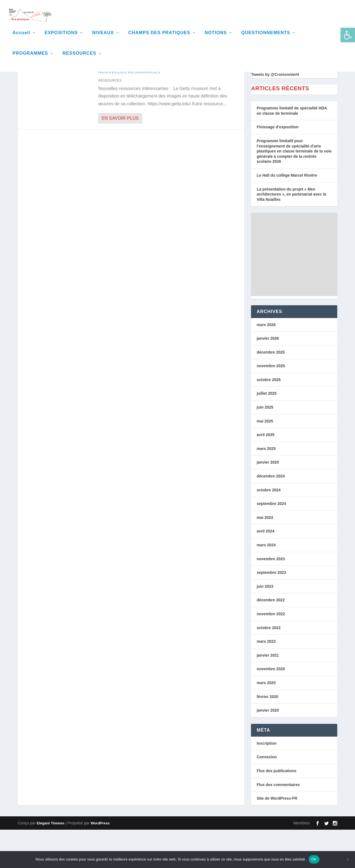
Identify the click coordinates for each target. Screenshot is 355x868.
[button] (348, 35)
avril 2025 (265, 473)
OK (314, 859)
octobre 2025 (268, 418)
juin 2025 (265, 446)
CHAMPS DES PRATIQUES (159, 39)
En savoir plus (120, 157)
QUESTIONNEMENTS (266, 39)
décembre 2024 (271, 514)
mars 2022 (266, 680)
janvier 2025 (268, 501)
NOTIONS (216, 39)
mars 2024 (266, 583)
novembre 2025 (271, 404)
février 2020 (267, 735)
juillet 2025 (267, 432)
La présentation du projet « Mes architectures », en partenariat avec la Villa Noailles (291, 233)
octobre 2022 (268, 666)
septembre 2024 (271, 542)
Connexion (267, 795)
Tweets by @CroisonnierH (275, 113)
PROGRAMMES (30, 59)
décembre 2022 (271, 638)
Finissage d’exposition (277, 165)
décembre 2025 (271, 391)
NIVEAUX (103, 39)
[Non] (348, 859)
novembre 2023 (271, 597)
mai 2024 (265, 556)
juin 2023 (265, 625)
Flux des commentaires (278, 823)
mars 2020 (266, 721)
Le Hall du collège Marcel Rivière (287, 214)
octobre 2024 (268, 528)
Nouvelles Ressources (129, 110)
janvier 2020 (268, 749)
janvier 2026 (268, 377)
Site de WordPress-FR (277, 837)
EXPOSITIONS (61, 39)
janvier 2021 (268, 694)
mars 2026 (266, 363)
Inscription (267, 782)
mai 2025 (265, 459)
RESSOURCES (79, 59)
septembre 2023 (271, 611)
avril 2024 (265, 569)
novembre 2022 (271, 652)
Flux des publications (276, 809)
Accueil (21, 39)
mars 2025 (266, 487)
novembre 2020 (271, 707)
